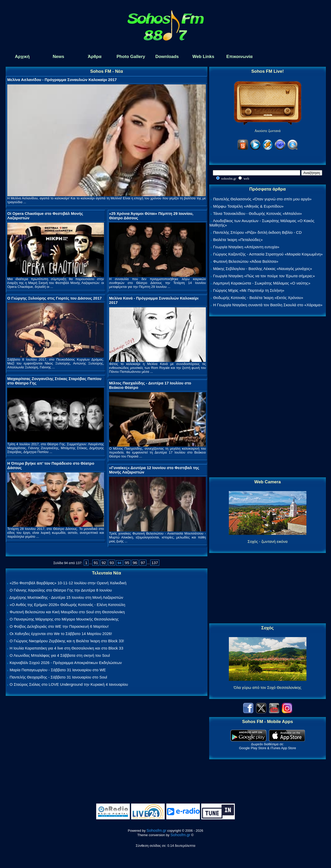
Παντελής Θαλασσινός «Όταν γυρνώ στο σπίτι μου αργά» (262, 199)
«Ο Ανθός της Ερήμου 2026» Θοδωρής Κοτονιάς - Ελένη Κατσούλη (67, 605)
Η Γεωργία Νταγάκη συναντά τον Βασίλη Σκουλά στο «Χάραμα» (268, 305)
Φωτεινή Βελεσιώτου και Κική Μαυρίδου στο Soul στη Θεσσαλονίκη (67, 612)
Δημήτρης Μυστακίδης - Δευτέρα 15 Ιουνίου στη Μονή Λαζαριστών (66, 597)
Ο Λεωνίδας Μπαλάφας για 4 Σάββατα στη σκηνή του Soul (60, 655)
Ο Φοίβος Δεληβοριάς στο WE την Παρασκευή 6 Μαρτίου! (59, 626)
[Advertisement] (268, 397)
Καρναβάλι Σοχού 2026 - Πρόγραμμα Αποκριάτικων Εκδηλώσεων (66, 663)
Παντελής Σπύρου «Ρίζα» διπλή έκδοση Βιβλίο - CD (257, 232)
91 (96, 563)
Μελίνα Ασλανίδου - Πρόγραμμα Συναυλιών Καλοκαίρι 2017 (62, 80)
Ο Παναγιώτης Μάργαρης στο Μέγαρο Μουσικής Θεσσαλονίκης (64, 619)
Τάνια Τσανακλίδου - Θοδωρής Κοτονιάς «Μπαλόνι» (257, 213)
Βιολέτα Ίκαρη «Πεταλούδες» (238, 240)
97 (143, 563)
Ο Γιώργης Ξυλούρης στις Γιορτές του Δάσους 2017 (54, 298)
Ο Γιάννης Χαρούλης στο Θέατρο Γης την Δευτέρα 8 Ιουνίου (61, 590)
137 (155, 563)
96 (135, 563)
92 (104, 563)
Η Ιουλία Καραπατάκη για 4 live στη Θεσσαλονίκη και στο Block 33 (66, 648)
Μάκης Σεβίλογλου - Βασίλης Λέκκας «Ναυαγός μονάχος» (262, 269)
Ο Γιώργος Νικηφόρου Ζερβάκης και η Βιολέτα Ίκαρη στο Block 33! (67, 641)
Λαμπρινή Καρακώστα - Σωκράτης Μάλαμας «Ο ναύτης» (262, 283)
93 (112, 563)
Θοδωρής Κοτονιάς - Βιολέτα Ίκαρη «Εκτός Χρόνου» (258, 298)
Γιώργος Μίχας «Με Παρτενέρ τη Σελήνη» (249, 290)
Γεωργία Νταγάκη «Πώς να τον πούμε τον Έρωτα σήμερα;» (264, 276)
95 (127, 563)
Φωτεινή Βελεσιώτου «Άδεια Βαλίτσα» (246, 261)
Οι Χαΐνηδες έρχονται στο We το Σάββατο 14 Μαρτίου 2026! (61, 634)
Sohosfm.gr (157, 830)
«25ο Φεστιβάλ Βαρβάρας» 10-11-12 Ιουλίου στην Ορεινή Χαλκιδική (68, 583)
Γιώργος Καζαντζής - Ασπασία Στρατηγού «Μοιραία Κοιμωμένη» (268, 254)
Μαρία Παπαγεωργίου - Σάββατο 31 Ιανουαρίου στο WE (58, 670)
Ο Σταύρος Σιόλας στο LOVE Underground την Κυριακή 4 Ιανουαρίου (69, 684)
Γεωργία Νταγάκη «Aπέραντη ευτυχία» (246, 247)
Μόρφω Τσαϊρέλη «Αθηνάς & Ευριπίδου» (248, 206)
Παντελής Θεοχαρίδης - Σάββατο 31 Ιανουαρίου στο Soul (58, 677)
